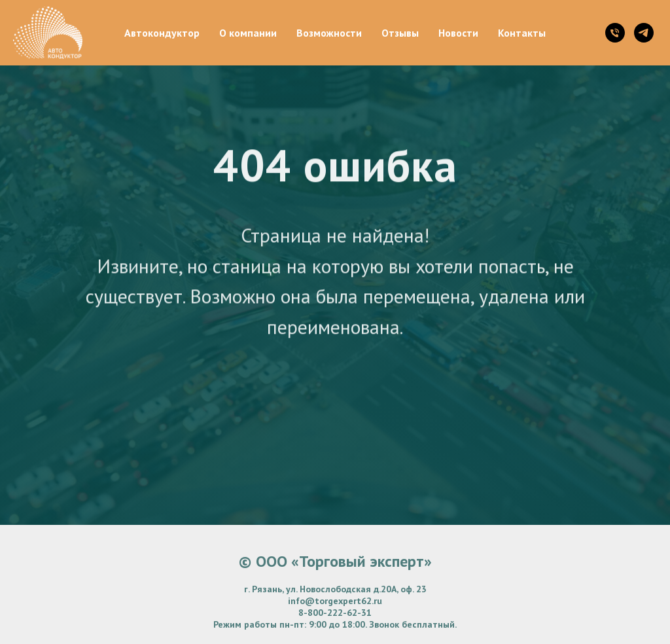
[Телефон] (615, 33)
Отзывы (400, 33)
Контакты (522, 33)
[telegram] (644, 33)
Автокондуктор (162, 33)
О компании (248, 33)
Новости (458, 33)
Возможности (329, 33)
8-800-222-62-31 (335, 613)
